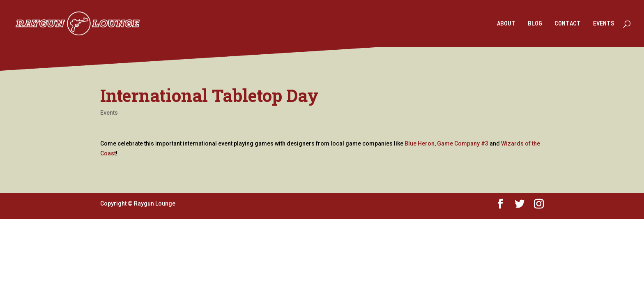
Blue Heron (420, 143)
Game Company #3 (463, 143)
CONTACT (568, 24)
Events (109, 113)
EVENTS (604, 24)
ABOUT (506, 24)
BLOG (535, 24)
